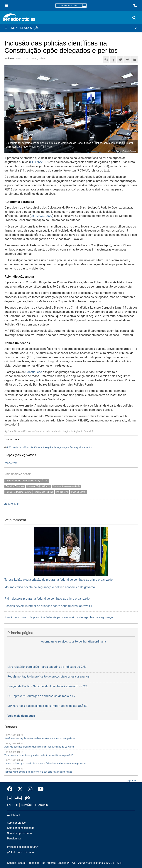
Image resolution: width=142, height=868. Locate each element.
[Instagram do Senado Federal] (30, 789)
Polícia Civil (62, 492)
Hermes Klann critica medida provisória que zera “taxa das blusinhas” (39, 772)
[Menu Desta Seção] (71, 28)
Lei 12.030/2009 (42, 216)
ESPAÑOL (27, 805)
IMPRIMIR (12, 504)
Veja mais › (132, 781)
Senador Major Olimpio (38, 486)
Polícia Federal (78, 492)
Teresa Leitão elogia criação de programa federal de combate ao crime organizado (59, 580)
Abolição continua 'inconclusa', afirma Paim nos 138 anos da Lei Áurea (39, 747)
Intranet (14, 815)
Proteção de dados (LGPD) (23, 847)
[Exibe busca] (134, 18)
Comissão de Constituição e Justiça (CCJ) (27, 481)
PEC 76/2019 (39, 162)
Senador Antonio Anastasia (67, 486)
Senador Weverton (15, 486)
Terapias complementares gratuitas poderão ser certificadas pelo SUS (39, 755)
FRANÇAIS (42, 805)
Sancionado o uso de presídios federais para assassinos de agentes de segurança (59, 617)
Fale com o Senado (21, 852)
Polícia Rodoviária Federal (18, 492)
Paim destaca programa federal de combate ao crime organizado (47, 599)
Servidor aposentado (19, 833)
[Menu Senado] (7, 6)
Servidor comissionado (21, 828)
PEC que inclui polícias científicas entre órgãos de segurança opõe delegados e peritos (50, 447)
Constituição (34, 372)
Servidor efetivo (16, 823)
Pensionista (14, 839)
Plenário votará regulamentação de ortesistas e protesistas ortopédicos (40, 738)
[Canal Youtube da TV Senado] (39, 789)
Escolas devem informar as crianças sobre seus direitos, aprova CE (49, 606)
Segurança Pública (44, 492)
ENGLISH (13, 805)
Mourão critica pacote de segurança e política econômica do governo (50, 587)
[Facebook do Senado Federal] (11, 789)
